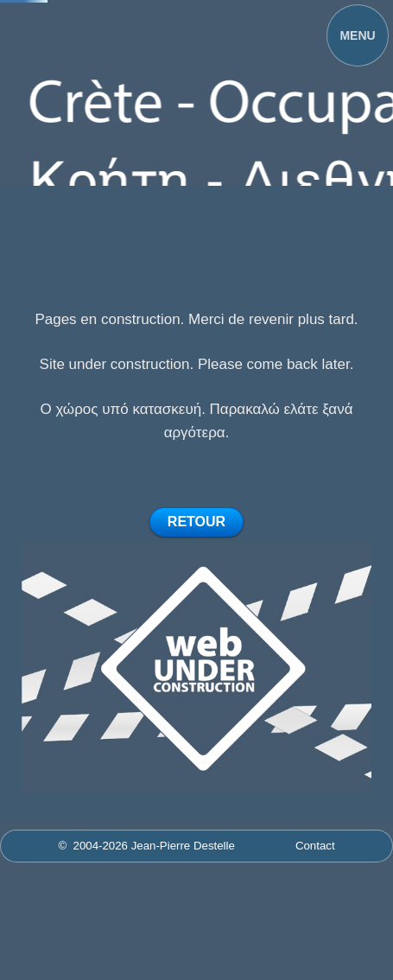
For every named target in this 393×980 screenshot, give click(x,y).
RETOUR (196, 522)
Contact (315, 846)
